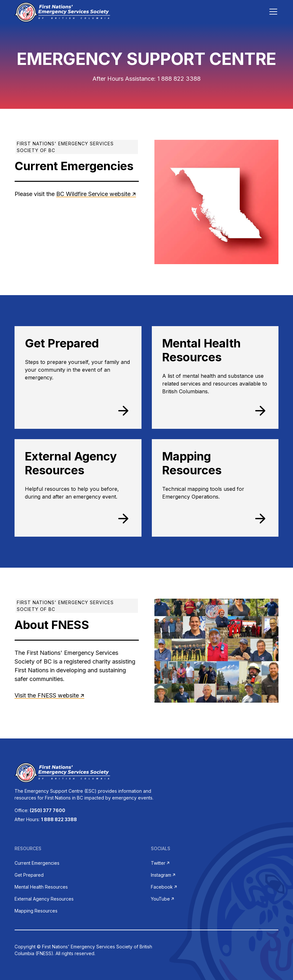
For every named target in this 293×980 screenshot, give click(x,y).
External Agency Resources (44, 899)
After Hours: (46, 819)
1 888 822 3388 (179, 79)
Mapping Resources (36, 911)
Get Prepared (29, 875)
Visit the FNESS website (47, 695)
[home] (62, 12)
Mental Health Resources (41, 887)
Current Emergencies (37, 863)
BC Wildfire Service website (93, 194)
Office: (40, 810)
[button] (272, 12)
